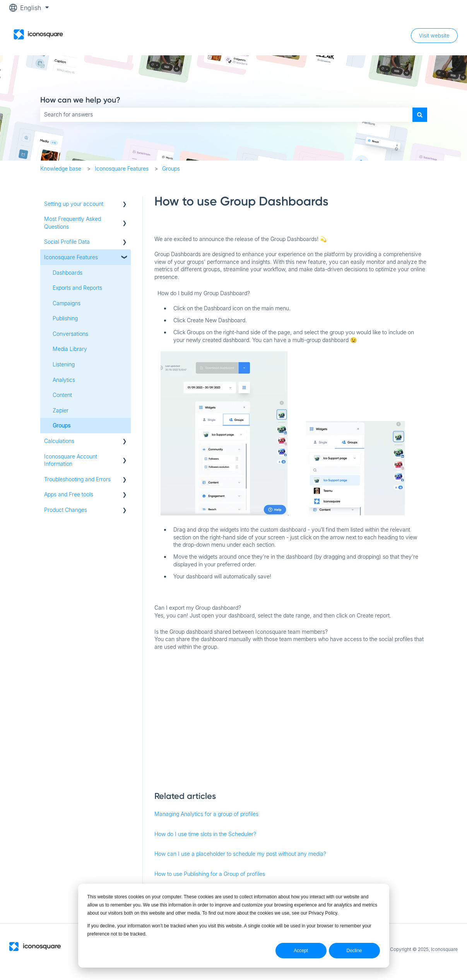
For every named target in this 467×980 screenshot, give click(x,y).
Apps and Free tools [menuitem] (69, 494)
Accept (301, 951)
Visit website (434, 36)
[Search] (420, 115)
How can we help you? (80, 100)
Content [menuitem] (62, 395)
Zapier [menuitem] (61, 410)
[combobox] (226, 115)
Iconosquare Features (122, 168)
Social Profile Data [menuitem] (67, 242)
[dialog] (234, 926)
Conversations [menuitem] (70, 334)
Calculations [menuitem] (59, 441)
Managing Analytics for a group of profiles (206, 814)
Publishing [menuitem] (65, 318)
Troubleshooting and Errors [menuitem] (77, 479)
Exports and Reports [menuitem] (77, 288)
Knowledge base (61, 168)
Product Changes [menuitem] (66, 510)
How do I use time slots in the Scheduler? (205, 834)
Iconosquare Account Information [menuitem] (71, 460)
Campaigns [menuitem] (67, 303)
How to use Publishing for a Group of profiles (210, 874)
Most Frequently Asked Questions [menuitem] (73, 223)
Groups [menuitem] (62, 425)
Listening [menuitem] (64, 364)
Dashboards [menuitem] (68, 273)
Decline (354, 951)
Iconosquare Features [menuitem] (71, 257)
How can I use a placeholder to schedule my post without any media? (240, 854)
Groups (171, 168)
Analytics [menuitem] (64, 380)
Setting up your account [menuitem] (74, 204)
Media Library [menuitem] (70, 349)
